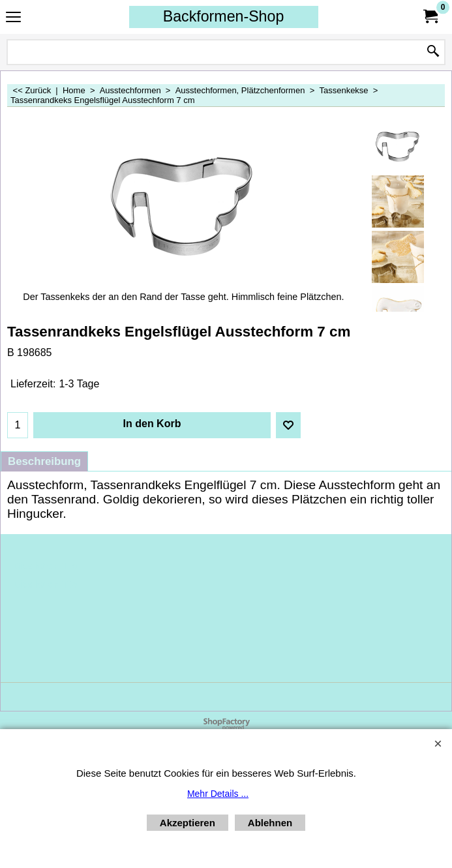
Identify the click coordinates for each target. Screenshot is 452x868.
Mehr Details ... (218, 794)
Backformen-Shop (224, 16)
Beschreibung (44, 461)
